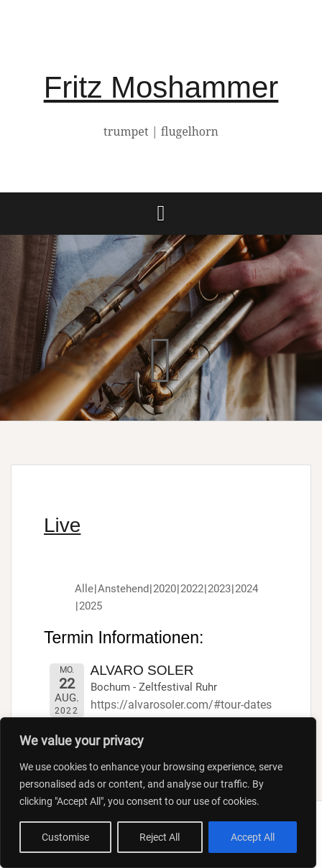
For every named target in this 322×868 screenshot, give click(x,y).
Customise (65, 837)
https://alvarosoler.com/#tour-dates (181, 705)
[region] (158, 793)
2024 (247, 589)
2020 (165, 589)
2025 (91, 606)
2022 (192, 589)
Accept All (253, 837)
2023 (219, 589)
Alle (84, 589)
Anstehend (123, 589)
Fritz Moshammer (161, 87)
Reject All (160, 837)
